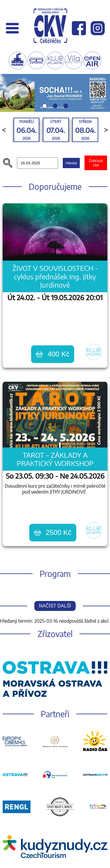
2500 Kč (53, 532)
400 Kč (53, 354)
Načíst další (55, 606)
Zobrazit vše (96, 163)
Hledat (71, 163)
